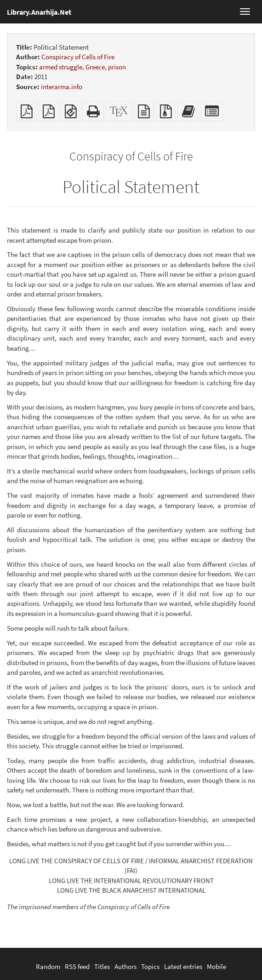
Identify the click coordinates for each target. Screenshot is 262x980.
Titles (102, 966)
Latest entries (183, 966)
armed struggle (61, 67)
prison (117, 67)
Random (48, 966)
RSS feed (77, 966)
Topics (150, 966)
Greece (95, 67)
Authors (125, 966)
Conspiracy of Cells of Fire (78, 57)
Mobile (216, 966)
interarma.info (62, 87)
